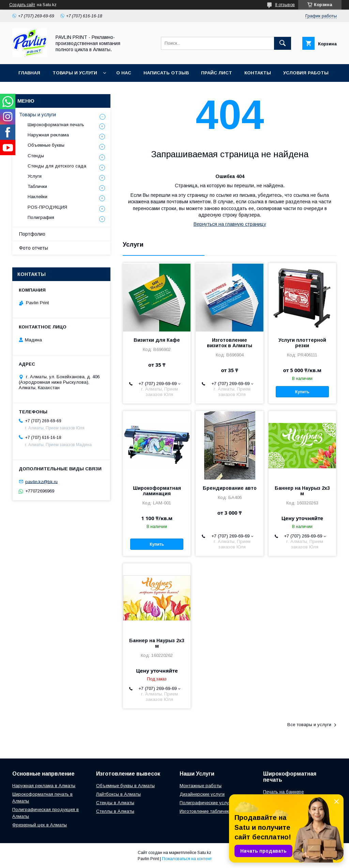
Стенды (36, 156)
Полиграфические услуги (206, 803)
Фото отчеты (34, 248)
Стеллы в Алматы (115, 811)
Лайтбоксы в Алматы (118, 794)
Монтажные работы (201, 786)
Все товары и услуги (309, 725)
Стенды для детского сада (57, 166)
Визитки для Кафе (157, 340)
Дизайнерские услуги (202, 794)
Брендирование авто (230, 488)
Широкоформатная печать (56, 125)
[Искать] (283, 43)
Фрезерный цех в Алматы (40, 825)
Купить (302, 392)
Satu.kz (204, 853)
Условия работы (306, 73)
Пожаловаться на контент (187, 859)
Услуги (35, 176)
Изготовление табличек (204, 811)
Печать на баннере (283, 792)
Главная (29, 73)
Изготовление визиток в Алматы (230, 343)
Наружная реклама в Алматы (44, 786)
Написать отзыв (166, 73)
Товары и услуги (75, 73)
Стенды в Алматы (115, 803)
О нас (124, 73)
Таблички (37, 186)
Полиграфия (41, 217)
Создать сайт (22, 5)
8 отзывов (285, 5)
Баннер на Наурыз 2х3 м (302, 491)
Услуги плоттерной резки (302, 343)
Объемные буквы (46, 145)
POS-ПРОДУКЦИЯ (47, 207)
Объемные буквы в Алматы (125, 786)
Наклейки (37, 197)
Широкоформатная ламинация (157, 491)
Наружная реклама (48, 135)
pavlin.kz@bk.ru (41, 481)
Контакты (258, 73)
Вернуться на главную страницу (230, 224)
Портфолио (32, 234)
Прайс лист (217, 73)
